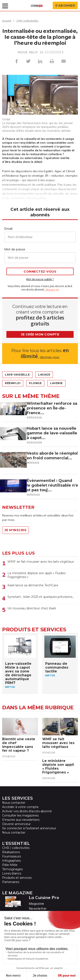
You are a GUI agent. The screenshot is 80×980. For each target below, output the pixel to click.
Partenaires (11, 882)
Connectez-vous (40, 272)
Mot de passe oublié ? (40, 279)
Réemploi (13, 383)
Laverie (56, 383)
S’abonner (65, 6)
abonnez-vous (49, 357)
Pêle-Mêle (10, 865)
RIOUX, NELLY (28, 52)
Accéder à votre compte (20, 807)
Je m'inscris (15, 530)
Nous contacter (14, 803)
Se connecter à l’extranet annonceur (29, 828)
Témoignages (12, 869)
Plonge (35, 383)
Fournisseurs (12, 856)
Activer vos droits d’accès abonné (27, 811)
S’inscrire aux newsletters (21, 820)
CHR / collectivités (27, 21)
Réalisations (11, 852)
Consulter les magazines (20, 815)
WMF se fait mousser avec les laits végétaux (41, 562)
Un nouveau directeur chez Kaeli (32, 608)
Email (8, 228)
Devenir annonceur (16, 824)
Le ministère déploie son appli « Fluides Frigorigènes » (36, 575)
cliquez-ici (52, 289)
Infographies (11, 861)
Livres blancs (12, 873)
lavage (44, 375)
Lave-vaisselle (17, 375)
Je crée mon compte (40, 334)
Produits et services (17, 878)
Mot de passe (15, 249)
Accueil (7, 21)
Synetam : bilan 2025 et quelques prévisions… (41, 597)
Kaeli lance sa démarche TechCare (33, 585)
